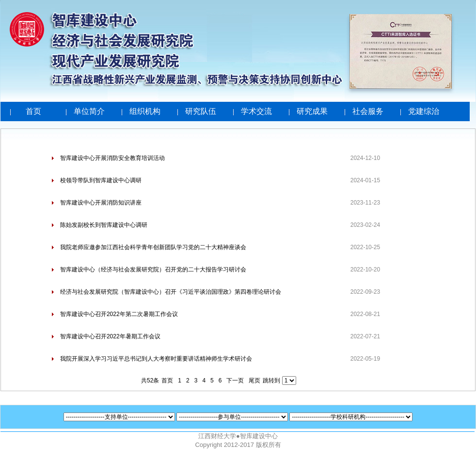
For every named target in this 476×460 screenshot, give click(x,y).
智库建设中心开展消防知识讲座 (101, 203)
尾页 (254, 381)
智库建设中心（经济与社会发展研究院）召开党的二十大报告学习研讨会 (153, 270)
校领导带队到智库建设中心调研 (101, 180)
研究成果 (312, 111)
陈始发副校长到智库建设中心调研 (104, 225)
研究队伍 (201, 111)
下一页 (235, 381)
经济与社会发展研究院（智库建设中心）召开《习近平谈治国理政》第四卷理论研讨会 (171, 292)
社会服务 (368, 111)
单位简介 (89, 111)
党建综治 (424, 111)
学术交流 (256, 111)
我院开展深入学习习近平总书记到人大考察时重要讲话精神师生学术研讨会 (156, 359)
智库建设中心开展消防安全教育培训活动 (112, 158)
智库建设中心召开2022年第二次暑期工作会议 (119, 314)
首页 (33, 111)
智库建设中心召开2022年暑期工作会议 (110, 336)
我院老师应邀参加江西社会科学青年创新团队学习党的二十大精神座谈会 (153, 247)
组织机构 (145, 111)
